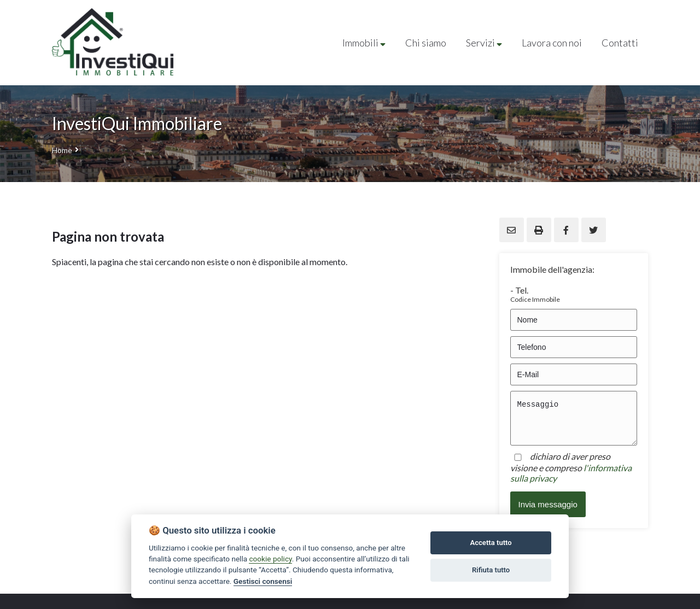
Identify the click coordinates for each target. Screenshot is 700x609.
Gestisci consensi (263, 581)
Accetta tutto (491, 543)
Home (62, 150)
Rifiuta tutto (491, 570)
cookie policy (270, 559)
